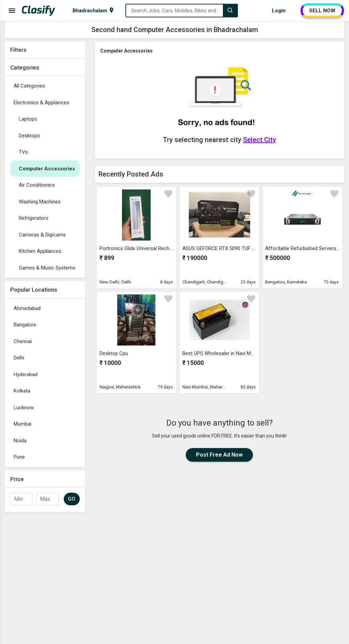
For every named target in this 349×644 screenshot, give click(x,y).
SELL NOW (322, 11)
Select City (260, 140)
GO (72, 499)
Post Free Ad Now (219, 455)
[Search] (230, 11)
